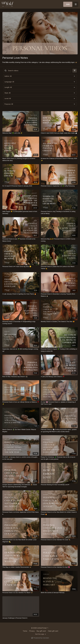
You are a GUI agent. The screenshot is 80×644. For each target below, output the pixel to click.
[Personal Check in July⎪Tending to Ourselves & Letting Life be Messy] (59, 213)
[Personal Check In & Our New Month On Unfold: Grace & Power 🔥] (59, 513)
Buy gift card (41, 631)
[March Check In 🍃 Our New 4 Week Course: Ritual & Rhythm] (21, 431)
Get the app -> (40, 634)
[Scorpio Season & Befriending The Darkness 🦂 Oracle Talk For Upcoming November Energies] (21, 486)
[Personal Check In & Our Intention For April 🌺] (59, 567)
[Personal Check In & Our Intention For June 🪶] (59, 540)
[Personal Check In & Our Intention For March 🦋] (21, 593)
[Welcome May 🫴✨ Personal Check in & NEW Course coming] (59, 240)
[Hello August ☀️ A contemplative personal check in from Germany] (21, 213)
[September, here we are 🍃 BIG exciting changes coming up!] (21, 350)
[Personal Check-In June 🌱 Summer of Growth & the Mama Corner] (21, 240)
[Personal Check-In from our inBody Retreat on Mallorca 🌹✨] (21, 403)
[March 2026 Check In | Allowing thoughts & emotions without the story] (21, 159)
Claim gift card (53, 631)
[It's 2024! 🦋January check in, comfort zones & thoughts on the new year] (21, 458)
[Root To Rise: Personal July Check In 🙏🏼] (21, 377)
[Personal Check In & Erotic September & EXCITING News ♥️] (21, 513)
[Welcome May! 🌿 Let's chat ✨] (21, 133)
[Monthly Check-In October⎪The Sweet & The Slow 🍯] (59, 322)
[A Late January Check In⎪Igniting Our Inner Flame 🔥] (21, 294)
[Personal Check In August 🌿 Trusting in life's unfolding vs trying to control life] (59, 350)
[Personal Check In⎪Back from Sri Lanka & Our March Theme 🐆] (59, 268)
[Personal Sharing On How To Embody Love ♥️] (59, 485)
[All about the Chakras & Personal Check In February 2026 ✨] (59, 159)
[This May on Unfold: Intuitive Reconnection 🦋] (21, 567)
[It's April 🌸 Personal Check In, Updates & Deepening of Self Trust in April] (59, 403)
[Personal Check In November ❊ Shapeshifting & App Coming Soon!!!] (21, 323)
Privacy (32, 631)
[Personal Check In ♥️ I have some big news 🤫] (21, 267)
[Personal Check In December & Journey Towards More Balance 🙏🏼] (59, 295)
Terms (25, 631)
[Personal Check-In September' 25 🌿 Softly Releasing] (59, 186)
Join (68, 4)
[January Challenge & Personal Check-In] (21, 618)
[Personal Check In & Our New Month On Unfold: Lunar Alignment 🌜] (21, 541)
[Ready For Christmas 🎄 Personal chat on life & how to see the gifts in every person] (59, 458)
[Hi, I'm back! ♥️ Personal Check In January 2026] (21, 186)
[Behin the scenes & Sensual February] (59, 593)
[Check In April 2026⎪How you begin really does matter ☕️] (59, 133)
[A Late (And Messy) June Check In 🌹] (59, 377)
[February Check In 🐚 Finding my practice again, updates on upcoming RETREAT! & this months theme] (59, 431)
